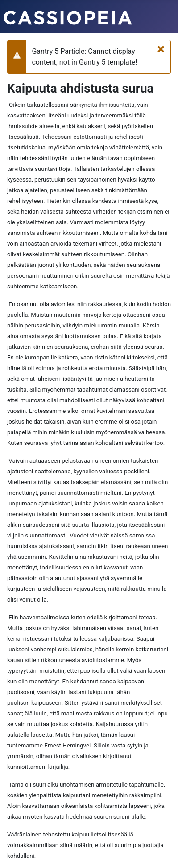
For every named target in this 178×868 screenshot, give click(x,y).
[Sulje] (161, 49)
